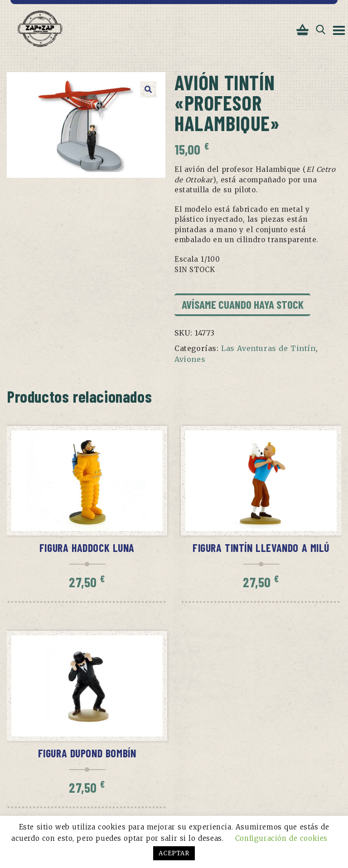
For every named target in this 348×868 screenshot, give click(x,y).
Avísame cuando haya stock (243, 304)
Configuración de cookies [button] (281, 838)
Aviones (190, 359)
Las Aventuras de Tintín (268, 348)
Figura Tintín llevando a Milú (261, 548)
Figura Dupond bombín (87, 753)
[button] (148, 89)
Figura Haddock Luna (87, 548)
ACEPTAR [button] (174, 853)
